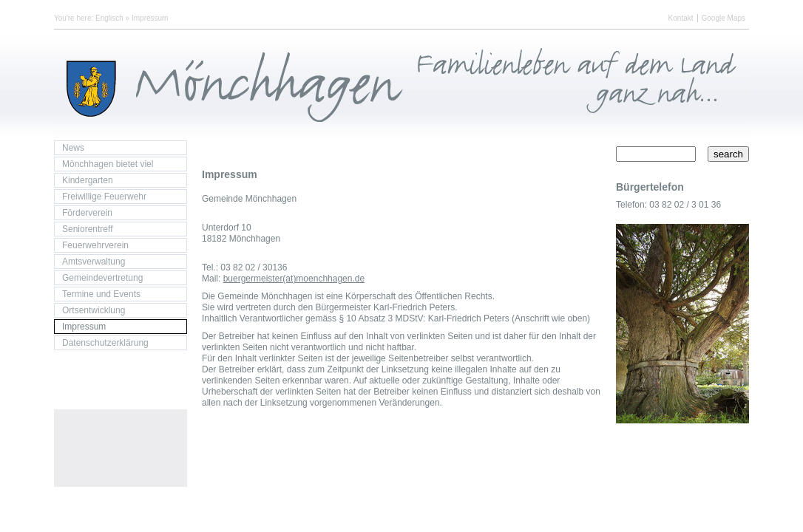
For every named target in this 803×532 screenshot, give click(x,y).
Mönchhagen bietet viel (108, 164)
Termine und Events (101, 294)
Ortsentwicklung (94, 310)
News (73, 148)
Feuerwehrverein (95, 245)
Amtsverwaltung (94, 262)
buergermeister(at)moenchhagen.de (294, 279)
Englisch (109, 18)
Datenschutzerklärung (105, 343)
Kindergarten (88, 180)
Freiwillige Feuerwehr (104, 197)
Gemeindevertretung (102, 278)
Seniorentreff (88, 229)
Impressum (150, 18)
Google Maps (724, 18)
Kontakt (681, 18)
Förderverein (87, 213)
